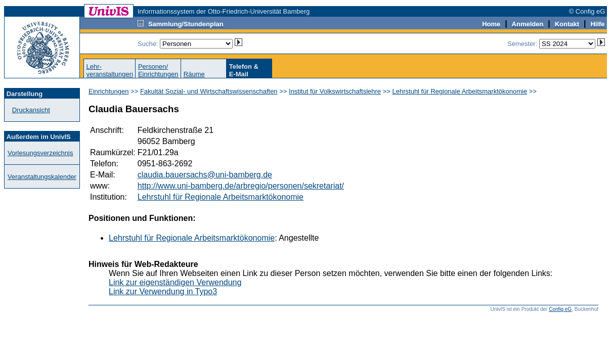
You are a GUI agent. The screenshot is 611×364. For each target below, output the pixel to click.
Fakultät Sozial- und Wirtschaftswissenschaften (209, 91)
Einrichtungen (109, 91)
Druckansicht (31, 110)
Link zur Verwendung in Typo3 (163, 291)
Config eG (560, 309)
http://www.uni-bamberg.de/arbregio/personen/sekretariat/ (241, 186)
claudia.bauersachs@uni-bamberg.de (205, 175)
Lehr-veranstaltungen (110, 70)
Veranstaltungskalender (42, 177)
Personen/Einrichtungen (158, 70)
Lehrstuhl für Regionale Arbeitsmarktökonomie (460, 91)
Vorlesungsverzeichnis (40, 153)
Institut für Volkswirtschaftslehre (335, 91)
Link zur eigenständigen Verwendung (175, 282)
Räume (194, 74)
